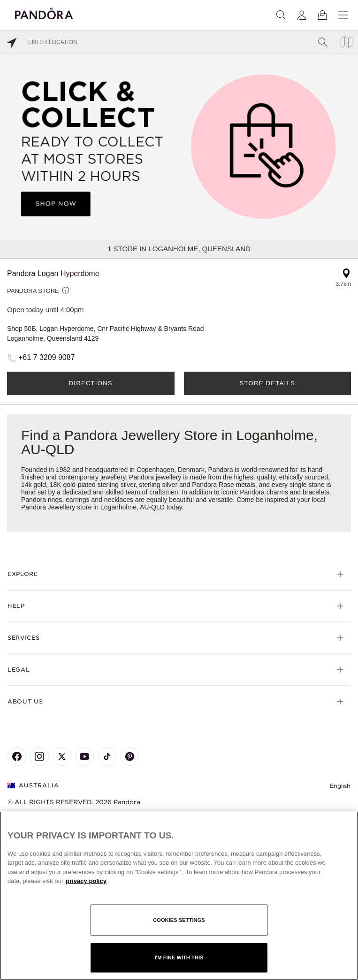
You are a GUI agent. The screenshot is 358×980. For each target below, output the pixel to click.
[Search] (281, 15)
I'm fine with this (179, 958)
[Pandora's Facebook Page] (17, 756)
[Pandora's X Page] (62, 756)
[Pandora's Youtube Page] (84, 756)
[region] (179, 896)
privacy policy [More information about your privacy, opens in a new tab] (86, 881)
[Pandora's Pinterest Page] (129, 756)
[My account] (302, 15)
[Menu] (343, 15)
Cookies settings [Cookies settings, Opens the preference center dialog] (179, 920)
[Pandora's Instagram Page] (39, 756)
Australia (33, 785)
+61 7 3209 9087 (47, 357)
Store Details (267, 383)
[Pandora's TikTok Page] (107, 756)
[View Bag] (322, 15)
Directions (91, 383)
